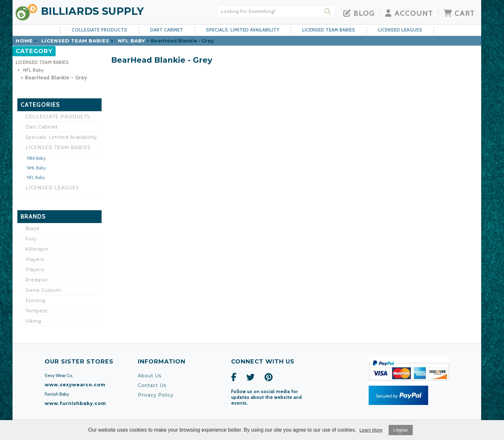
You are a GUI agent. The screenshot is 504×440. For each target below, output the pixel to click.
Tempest (36, 311)
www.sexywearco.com (75, 385)
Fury (31, 239)
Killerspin (37, 249)
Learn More (371, 430)
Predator (37, 280)
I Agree (401, 430)
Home (24, 41)
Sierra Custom (43, 290)
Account (409, 13)
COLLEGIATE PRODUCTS (99, 30)
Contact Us (152, 385)
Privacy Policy (156, 395)
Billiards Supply (92, 11)
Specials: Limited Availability (243, 30)
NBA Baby (36, 158)
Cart (459, 13)
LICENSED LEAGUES (400, 30)
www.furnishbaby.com (75, 403)
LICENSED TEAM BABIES (329, 30)
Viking (33, 321)
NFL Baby (132, 41)
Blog (359, 13)
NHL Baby (36, 168)
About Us (150, 376)
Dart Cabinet (167, 30)
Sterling (35, 301)
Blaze (32, 229)
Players (35, 259)
